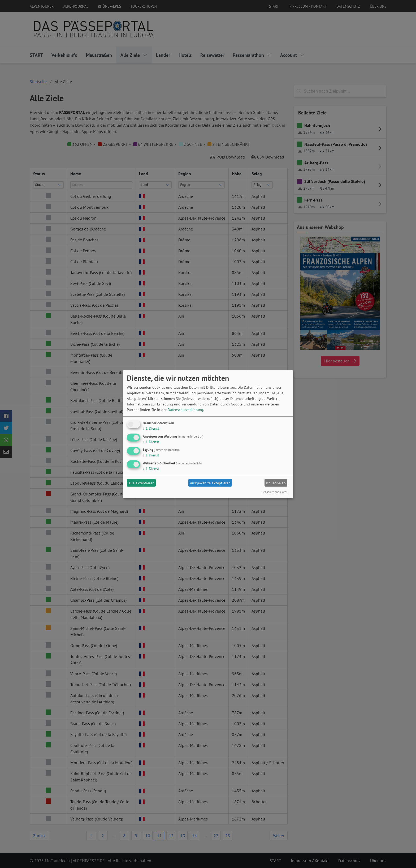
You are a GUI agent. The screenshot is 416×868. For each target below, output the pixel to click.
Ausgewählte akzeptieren (210, 483)
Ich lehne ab (276, 483)
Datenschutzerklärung (185, 410)
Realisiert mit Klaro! (274, 492)
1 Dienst (151, 428)
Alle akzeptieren (141, 483)
